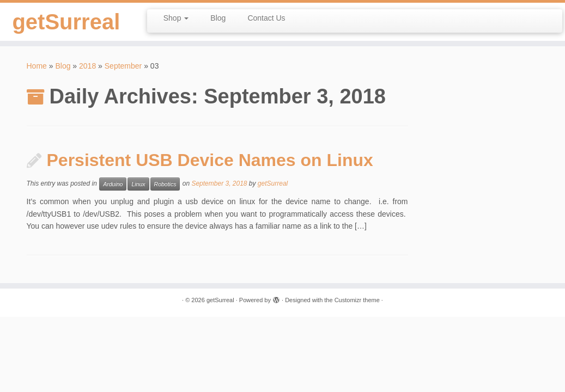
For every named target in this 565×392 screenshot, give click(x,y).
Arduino (113, 184)
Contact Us (266, 18)
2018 (87, 66)
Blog (218, 18)
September (123, 66)
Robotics (165, 184)
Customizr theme (357, 300)
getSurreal (66, 22)
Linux (138, 184)
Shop (176, 18)
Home (37, 66)
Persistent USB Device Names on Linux (210, 160)
